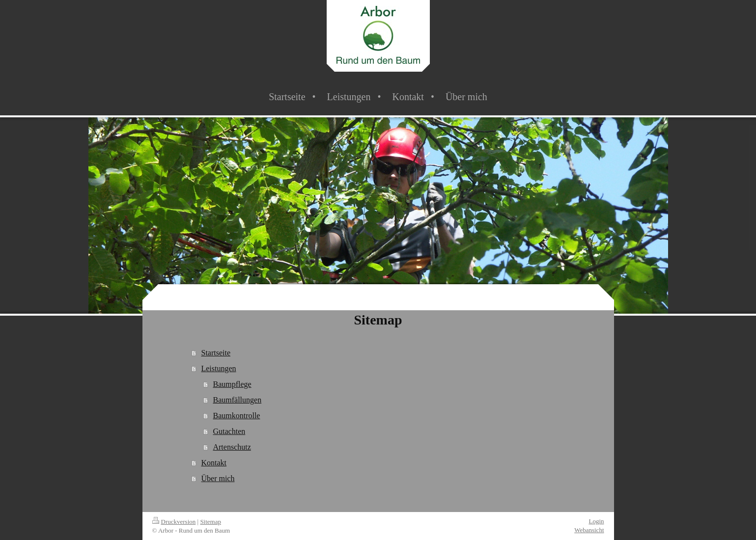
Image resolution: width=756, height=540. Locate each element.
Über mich (218, 478)
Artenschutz (232, 447)
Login (596, 521)
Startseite (216, 353)
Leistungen (218, 368)
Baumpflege (232, 384)
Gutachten (229, 431)
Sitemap (210, 522)
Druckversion (174, 522)
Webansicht (589, 530)
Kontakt (214, 463)
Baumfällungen (237, 400)
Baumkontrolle (236, 416)
